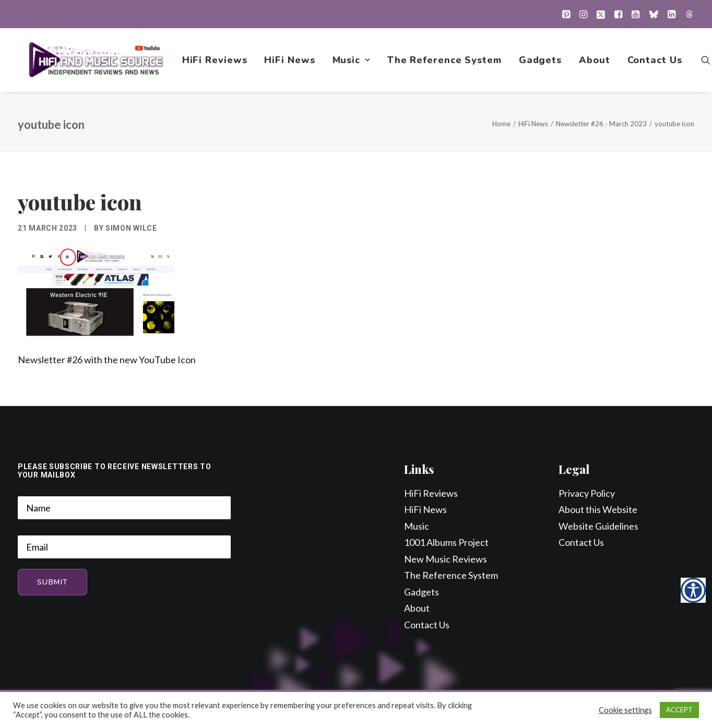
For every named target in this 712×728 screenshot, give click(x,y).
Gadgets (541, 63)
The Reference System (446, 63)
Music (352, 63)
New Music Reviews (446, 559)
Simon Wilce (131, 229)
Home (501, 124)
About (596, 63)
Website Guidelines (598, 527)
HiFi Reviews (216, 63)
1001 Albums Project (446, 543)
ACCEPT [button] (679, 710)
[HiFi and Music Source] (97, 63)
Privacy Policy (587, 494)
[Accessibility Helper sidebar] (693, 590)
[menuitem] (566, 14)
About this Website (598, 510)
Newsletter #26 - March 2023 (601, 124)
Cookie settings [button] (625, 710)
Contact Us (656, 63)
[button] (566, 14)
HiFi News (291, 63)
